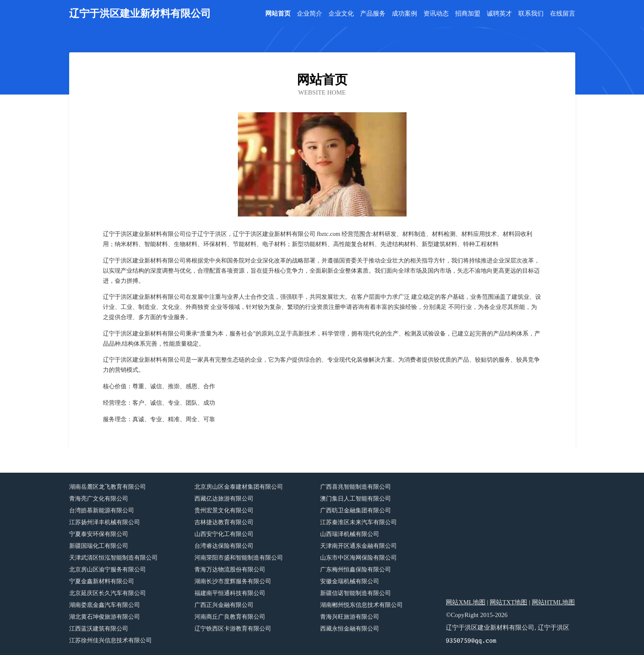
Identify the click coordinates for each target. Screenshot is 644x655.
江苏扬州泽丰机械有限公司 (105, 522)
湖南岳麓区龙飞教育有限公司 (108, 487)
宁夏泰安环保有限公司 (99, 534)
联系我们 (531, 14)
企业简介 (310, 14)
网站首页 (278, 14)
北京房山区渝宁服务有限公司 (108, 570)
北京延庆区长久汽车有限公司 (108, 593)
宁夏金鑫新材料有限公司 (102, 581)
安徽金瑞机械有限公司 (350, 581)
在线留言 (563, 14)
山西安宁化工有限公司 (224, 534)
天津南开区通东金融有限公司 (358, 546)
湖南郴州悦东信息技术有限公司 (361, 605)
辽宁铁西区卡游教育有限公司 (233, 629)
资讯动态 (436, 14)
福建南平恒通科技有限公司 (230, 593)
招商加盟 (468, 14)
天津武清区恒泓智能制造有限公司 (113, 558)
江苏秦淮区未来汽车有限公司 (358, 522)
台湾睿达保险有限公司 (224, 546)
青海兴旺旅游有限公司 (350, 617)
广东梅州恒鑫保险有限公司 (356, 570)
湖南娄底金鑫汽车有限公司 (105, 605)
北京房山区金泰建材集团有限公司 (239, 487)
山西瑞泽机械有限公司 (350, 534)
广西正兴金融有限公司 (224, 605)
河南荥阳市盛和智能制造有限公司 (239, 558)
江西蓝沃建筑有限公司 (99, 629)
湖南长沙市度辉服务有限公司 (233, 581)
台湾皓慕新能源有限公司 (102, 510)
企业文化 (341, 14)
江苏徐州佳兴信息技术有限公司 (110, 640)
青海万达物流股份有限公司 (230, 570)
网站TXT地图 (508, 602)
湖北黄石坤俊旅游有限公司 (105, 617)
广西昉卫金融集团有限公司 (356, 510)
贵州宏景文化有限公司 (224, 510)
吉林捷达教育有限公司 (224, 522)
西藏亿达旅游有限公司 (224, 499)
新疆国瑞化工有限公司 (99, 546)
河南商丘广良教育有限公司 (230, 617)
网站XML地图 (465, 602)
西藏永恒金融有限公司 (350, 629)
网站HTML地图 (554, 602)
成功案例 (404, 14)
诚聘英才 (499, 14)
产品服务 (373, 14)
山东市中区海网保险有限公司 (358, 558)
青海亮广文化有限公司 (99, 499)
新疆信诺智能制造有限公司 (356, 593)
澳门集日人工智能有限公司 (356, 499)
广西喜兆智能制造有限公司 (356, 487)
